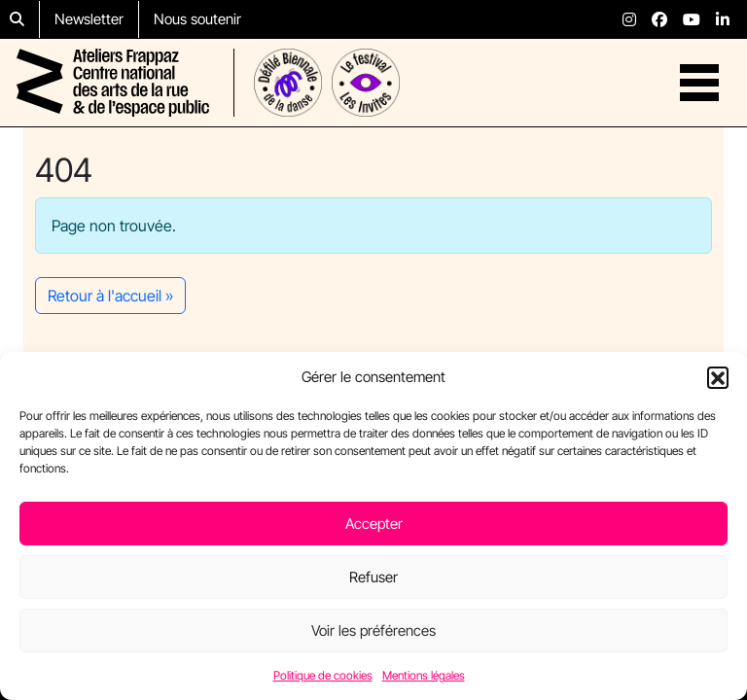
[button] (718, 398)
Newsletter (89, 19)
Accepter (374, 544)
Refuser (373, 597)
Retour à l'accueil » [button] (110, 296)
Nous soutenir (197, 19)
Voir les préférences (373, 651)
